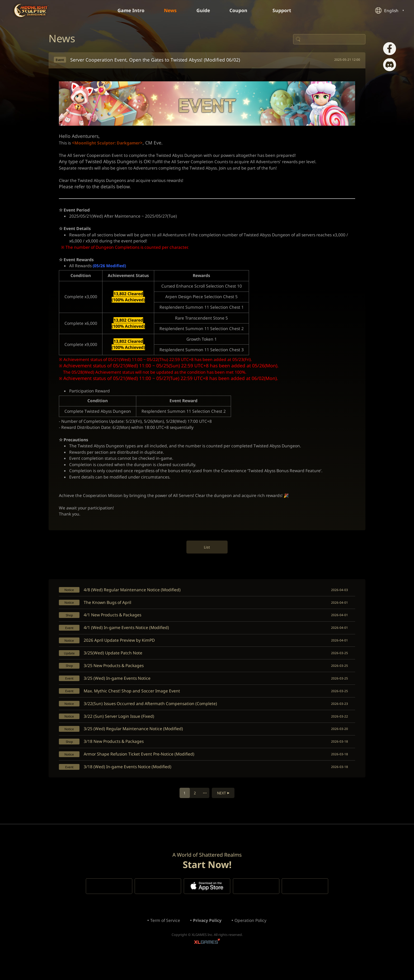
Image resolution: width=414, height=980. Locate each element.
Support (286, 11)
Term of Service (164, 941)
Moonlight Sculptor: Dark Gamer (31, 10)
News (170, 11)
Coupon (242, 11)
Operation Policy (251, 941)
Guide (204, 11)
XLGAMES (207, 963)
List (207, 558)
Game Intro (130, 11)
